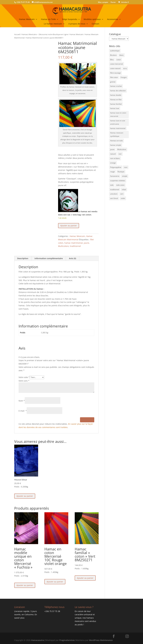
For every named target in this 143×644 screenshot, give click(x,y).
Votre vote (24, 377)
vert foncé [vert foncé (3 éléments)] (114, 198)
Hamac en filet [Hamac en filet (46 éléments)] (116, 100)
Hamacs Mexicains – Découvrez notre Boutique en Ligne (45, 34)
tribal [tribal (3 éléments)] (124, 189)
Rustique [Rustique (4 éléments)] (121, 172)
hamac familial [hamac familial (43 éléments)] (116, 104)
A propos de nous (77, 24)
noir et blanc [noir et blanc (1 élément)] (115, 158)
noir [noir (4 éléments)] (120, 154)
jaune (86, 243)
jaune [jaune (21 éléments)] (112, 149)
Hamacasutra (38, 640)
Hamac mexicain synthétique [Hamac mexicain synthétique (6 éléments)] (117, 134)
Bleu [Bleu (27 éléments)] (112, 60)
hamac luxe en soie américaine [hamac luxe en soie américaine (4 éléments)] (118, 122)
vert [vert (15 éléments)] (122, 194)
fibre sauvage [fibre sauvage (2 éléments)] (115, 73)
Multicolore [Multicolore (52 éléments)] (122, 149)
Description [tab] (23, 258)
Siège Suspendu (70, 19)
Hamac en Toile (48, 19)
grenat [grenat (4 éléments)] (113, 82)
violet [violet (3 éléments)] (123, 198)
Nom (22, 401)
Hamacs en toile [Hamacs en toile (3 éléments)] (116, 141)
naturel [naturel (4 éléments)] (113, 154)
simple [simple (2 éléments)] (125, 176)
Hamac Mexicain (27, 19)
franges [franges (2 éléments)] (124, 77)
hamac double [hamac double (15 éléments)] (116, 95)
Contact (96, 24)
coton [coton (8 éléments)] (119, 60)
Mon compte (103, 2)
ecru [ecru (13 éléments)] (125, 68)
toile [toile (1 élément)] (112, 185)
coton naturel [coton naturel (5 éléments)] (115, 68)
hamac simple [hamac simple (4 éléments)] (116, 145)
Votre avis (24, 381)
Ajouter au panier (69, 226)
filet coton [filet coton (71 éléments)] (114, 77)
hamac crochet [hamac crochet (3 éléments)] (116, 86)
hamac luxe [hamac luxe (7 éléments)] (115, 108)
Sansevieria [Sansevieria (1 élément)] (115, 176)
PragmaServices (67, 640)
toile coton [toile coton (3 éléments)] (120, 185)
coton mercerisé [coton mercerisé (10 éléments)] (117, 64)
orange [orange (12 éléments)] (113, 163)
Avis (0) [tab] (73, 258)
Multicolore (63, 246)
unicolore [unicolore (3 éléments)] (114, 194)
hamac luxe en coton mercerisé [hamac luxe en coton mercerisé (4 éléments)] (118, 114)
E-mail (23, 411)
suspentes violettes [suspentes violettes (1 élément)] (118, 181)
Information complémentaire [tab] (49, 258)
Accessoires (113, 19)
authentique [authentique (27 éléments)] (115, 51)
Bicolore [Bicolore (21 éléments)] (113, 55)
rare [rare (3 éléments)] (126, 167)
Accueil (17, 34)
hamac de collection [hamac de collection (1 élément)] (118, 91)
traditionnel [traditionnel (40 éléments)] (115, 189)
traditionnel (75, 246)
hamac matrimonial (74, 243)
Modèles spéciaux (92, 19)
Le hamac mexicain (53, 24)
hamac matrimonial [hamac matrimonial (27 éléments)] (118, 128)
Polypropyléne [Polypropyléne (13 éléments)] (116, 167)
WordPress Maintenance (101, 640)
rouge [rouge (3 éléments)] (112, 172)
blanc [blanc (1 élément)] (121, 55)
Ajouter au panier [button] (25, 496)
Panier (113, 2)
